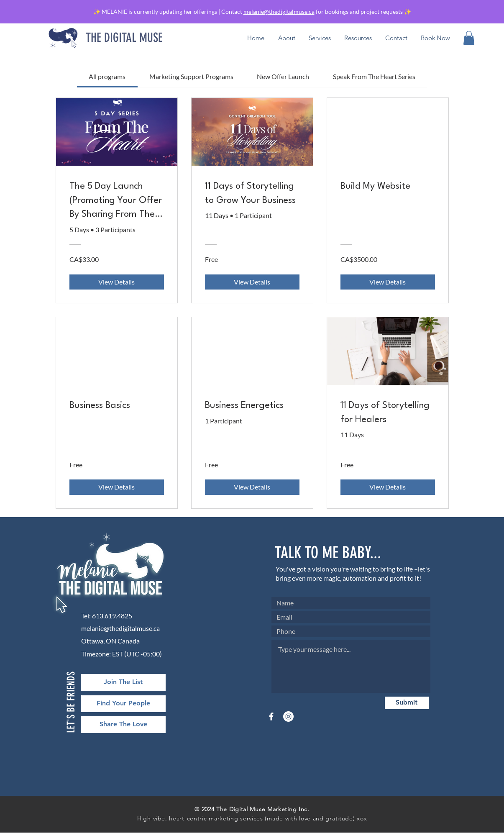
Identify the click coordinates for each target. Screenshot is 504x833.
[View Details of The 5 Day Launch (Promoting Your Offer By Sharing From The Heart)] (117, 282)
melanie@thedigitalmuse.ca (279, 12)
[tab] (107, 77)
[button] (358, 38)
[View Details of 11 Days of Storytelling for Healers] (388, 487)
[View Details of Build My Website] (388, 282)
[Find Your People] (123, 704)
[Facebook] (271, 716)
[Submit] (407, 703)
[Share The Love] (123, 725)
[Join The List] (123, 682)
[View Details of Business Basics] (117, 487)
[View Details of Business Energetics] (252, 487)
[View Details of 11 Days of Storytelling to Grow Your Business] (252, 282)
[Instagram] (288, 716)
